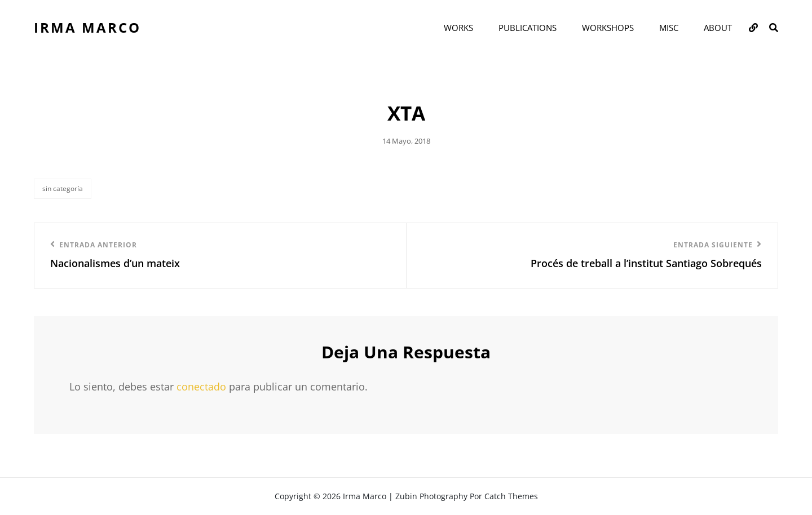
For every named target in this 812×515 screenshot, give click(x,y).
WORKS (458, 28)
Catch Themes (511, 496)
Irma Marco (87, 27)
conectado (201, 387)
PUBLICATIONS (528, 28)
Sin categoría (63, 188)
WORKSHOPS (608, 28)
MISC (669, 28)
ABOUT (718, 28)
